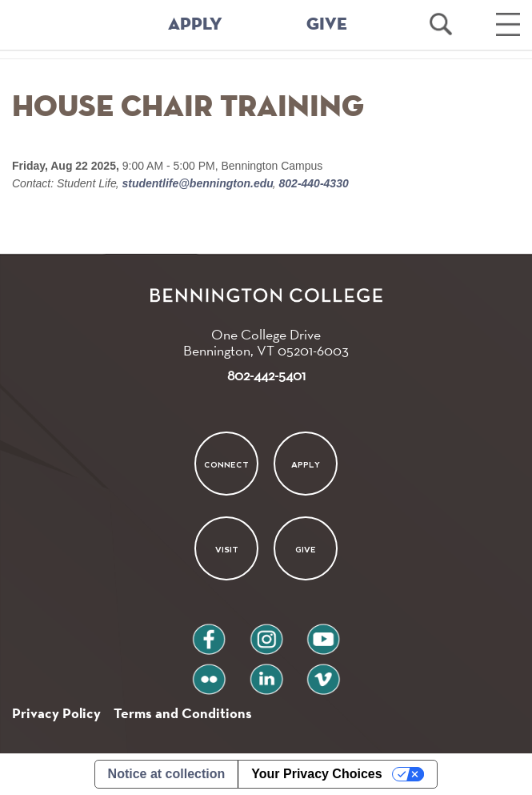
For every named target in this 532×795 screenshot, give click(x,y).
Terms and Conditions (183, 713)
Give (306, 550)
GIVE (327, 25)
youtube (323, 633)
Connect (226, 464)
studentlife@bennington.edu (198, 183)
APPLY (195, 25)
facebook (209, 633)
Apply (306, 464)
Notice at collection (167, 774)
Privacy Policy (56, 713)
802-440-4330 (312, 183)
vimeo (323, 673)
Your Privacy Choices (316, 774)
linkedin (266, 673)
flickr (208, 673)
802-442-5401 (266, 375)
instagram (266, 633)
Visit (227, 550)
